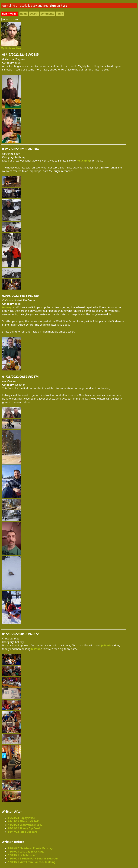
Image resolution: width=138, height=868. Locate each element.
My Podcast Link (11, 48)
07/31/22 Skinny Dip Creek (24, 828)
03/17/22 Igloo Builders (23, 832)
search (34, 14)
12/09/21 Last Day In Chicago (26, 852)
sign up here (58, 6)
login (60, 14)
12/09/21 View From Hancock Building (32, 862)
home (24, 14)
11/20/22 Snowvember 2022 (25, 825)
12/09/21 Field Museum (23, 855)
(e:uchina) (84, 161)
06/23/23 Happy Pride (21, 818)
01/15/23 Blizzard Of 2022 (24, 821)
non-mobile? (10, 14)
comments (48, 14)
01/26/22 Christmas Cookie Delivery (30, 848)
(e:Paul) (106, 645)
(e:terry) (7, 307)
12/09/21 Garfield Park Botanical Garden (33, 859)
